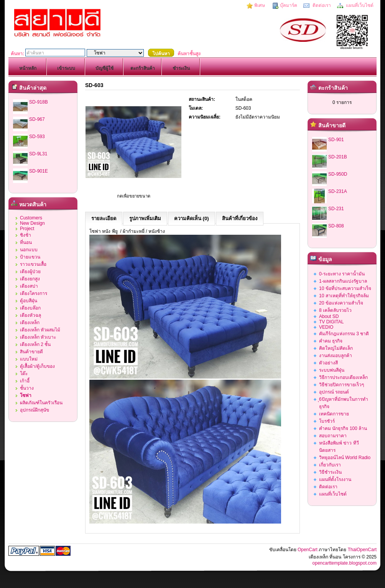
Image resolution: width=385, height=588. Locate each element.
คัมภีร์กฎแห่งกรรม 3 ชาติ (344, 334)
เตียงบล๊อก (30, 308)
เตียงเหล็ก (30, 323)
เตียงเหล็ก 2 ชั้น (35, 344)
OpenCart (308, 550)
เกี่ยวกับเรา (330, 465)
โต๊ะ (24, 374)
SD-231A (338, 191)
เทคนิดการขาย (334, 414)
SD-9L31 (38, 154)
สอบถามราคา (333, 436)
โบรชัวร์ (327, 421)
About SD (329, 316)
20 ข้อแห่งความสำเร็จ (341, 303)
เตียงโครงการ (34, 293)
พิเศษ (260, 5)
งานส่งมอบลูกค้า (336, 356)
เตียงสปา (29, 286)
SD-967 (37, 119)
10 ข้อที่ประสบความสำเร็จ (345, 288)
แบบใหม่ (29, 359)
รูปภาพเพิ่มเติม (145, 218)
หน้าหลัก (28, 68)
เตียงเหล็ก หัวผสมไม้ (40, 330)
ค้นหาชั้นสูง (189, 54)
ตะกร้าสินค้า (143, 68)
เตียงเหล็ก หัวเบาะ (38, 337)
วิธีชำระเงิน (330, 472)
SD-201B (338, 157)
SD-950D (338, 174)
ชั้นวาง (27, 388)
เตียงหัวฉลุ (30, 315)
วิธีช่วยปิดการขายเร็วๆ (341, 385)
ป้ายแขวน (30, 257)
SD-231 (336, 209)
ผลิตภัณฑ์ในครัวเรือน (41, 403)
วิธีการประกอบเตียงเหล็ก (343, 377)
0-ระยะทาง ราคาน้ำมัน (342, 274)
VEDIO (326, 327)
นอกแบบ (29, 250)
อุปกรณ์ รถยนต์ (334, 392)
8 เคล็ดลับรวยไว (335, 310)
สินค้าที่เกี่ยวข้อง (240, 218)
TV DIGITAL (331, 322)
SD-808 (336, 226)
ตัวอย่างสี (328, 363)
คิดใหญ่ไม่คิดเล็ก (336, 348)
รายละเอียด (104, 218)
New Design (32, 223)
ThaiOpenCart (362, 550)
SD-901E (39, 171)
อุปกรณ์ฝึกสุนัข (35, 410)
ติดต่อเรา (321, 5)
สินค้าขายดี (31, 352)
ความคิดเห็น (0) (192, 218)
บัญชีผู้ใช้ (104, 68)
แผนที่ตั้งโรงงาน (335, 479)
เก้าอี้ (25, 381)
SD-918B (39, 102)
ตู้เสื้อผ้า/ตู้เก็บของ (37, 366)
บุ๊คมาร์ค (289, 5)
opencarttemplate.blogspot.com (345, 563)
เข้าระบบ (66, 68)
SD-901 (336, 140)
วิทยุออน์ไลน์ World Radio (345, 458)
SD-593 (37, 137)
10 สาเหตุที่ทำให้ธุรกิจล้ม (344, 296)
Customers (31, 218)
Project (27, 229)
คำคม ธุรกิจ (331, 341)
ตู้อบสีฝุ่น (29, 301)
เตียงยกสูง (30, 279)
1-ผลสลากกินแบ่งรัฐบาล (343, 281)
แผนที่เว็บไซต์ (359, 5)
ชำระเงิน (181, 68)
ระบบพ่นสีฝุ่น (332, 370)
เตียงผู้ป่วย (30, 272)
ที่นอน (26, 242)
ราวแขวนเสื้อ (33, 264)
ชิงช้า (26, 235)
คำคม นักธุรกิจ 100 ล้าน (343, 428)
